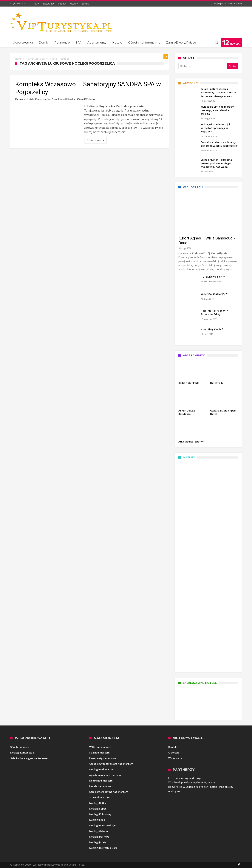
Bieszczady (49, 4)
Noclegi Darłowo (99, 837)
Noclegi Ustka (98, 803)
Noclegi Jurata (98, 842)
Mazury (74, 4)
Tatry (36, 4)
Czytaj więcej (96, 140)
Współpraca (220, 3)
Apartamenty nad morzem (105, 775)
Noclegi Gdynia (99, 831)
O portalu (174, 753)
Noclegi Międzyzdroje (102, 825)
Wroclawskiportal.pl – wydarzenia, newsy (192, 782)
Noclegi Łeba (97, 820)
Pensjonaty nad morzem (104, 758)
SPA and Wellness (86, 99)
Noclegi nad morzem (102, 769)
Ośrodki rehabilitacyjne (64, 99)
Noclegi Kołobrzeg (100, 814)
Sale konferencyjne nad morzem (109, 792)
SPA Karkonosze (20, 747)
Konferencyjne (43, 99)
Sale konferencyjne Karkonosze (29, 758)
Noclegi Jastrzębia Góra (103, 848)
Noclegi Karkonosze (22, 753)
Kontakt (238, 3)
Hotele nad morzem (101, 786)
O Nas (230, 3)
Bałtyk (85, 4)
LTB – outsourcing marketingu (185, 778)
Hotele (31, 99)
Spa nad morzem (99, 753)
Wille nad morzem (100, 747)
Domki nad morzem (101, 781)
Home (18, 59)
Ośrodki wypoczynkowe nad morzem (111, 764)
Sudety (62, 4)
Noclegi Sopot (98, 809)
